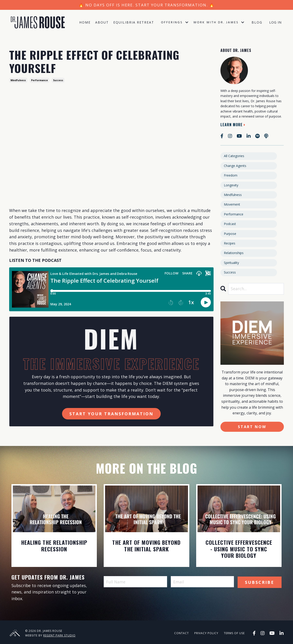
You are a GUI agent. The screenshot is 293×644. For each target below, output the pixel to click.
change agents (235, 166)
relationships (234, 253)
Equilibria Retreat (134, 23)
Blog (257, 23)
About (102, 23)
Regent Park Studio (59, 636)
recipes (230, 243)
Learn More (233, 125)
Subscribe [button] (260, 582)
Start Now (252, 427)
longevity (231, 185)
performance (39, 80)
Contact (182, 633)
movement (232, 204)
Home (85, 23)
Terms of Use (234, 633)
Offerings (175, 23)
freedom (231, 175)
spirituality (231, 263)
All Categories (234, 156)
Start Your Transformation (111, 414)
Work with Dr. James (219, 23)
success (58, 80)
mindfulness (18, 80)
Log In (275, 23)
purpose (230, 234)
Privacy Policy (206, 633)
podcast (230, 224)
